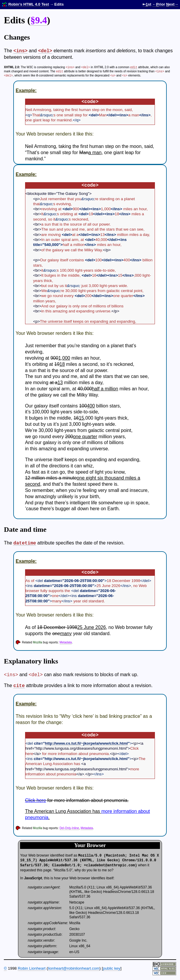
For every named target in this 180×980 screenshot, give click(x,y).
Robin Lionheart (32, 968)
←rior (159, 4)
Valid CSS (164, 973)
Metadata (66, 642)
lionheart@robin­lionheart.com (73, 968)
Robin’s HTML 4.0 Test (29, 4)
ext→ (172, 4)
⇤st (147, 4)
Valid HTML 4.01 (164, 969)
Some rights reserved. (164, 964)
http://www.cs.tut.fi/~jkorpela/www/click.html (86, 743)
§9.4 (39, 20)
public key (112, 968)
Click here (36, 800)
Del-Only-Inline (69, 828)
